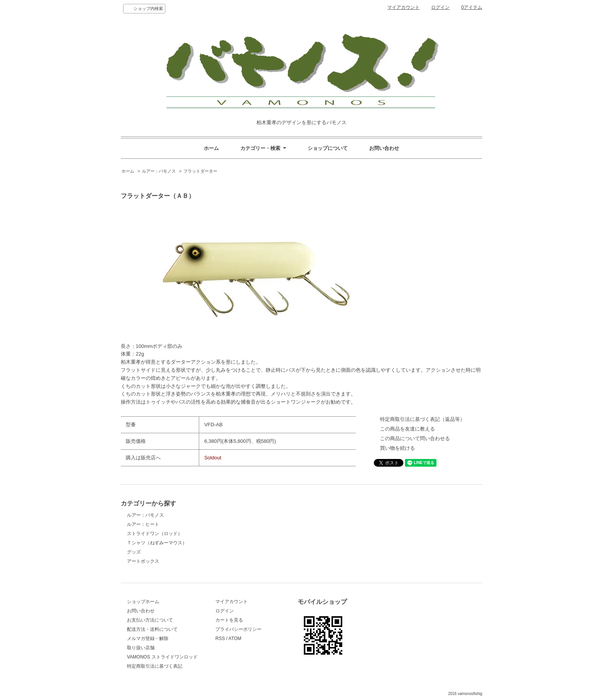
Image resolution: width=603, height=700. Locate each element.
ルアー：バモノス (159, 171)
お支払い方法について (150, 620)
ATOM (235, 638)
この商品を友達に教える (407, 429)
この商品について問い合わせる (415, 438)
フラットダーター (200, 171)
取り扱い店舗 (141, 648)
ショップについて (328, 148)
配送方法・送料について (152, 629)
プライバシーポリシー (238, 629)
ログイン (440, 7)
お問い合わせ (384, 148)
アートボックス (143, 561)
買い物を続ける (397, 448)
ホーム (211, 148)
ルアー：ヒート (143, 524)
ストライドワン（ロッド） (155, 534)
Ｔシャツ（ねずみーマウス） (157, 543)
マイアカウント (403, 7)
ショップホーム (143, 602)
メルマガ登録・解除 (148, 638)
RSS (220, 638)
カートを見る (229, 620)
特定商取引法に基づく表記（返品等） (422, 419)
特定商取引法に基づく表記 (155, 666)
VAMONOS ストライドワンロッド (162, 657)
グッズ (134, 552)
